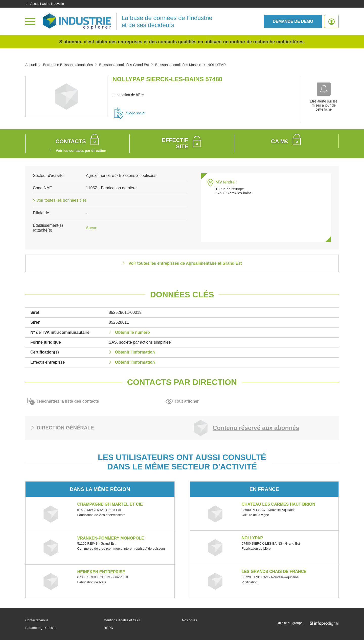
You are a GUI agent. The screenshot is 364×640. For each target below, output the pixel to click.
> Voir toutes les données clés (60, 200)
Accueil (31, 65)
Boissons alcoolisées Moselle (178, 65)
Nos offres (189, 620)
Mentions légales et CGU (122, 620)
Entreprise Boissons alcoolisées (68, 65)
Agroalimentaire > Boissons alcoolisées (121, 176)
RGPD (108, 628)
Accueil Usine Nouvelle (45, 4)
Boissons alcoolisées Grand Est (124, 65)
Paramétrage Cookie (40, 628)
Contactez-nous (37, 620)
